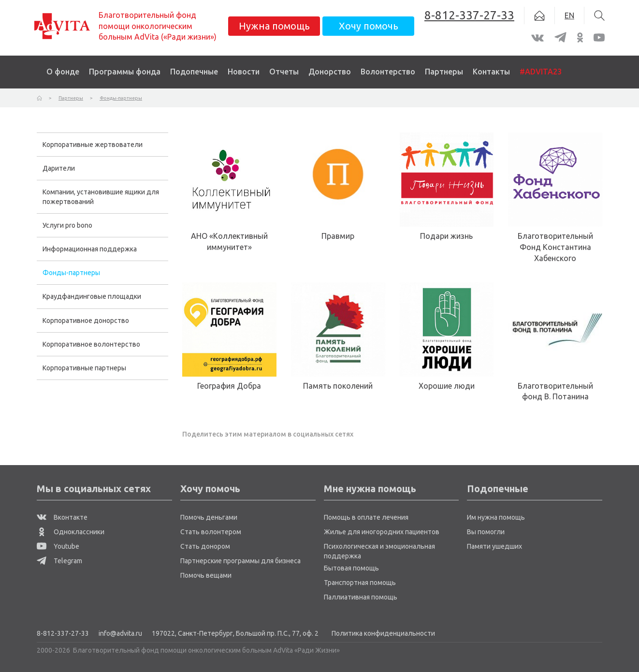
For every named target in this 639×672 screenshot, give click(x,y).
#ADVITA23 (541, 72)
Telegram (59, 561)
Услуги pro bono (67, 225)
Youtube (58, 546)
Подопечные (194, 72)
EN (569, 15)
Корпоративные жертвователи (93, 145)
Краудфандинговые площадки (92, 296)
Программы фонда (125, 72)
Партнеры (444, 72)
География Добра (229, 386)
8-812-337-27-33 (63, 633)
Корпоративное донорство (86, 321)
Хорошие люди (447, 386)
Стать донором (205, 546)
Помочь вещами (206, 575)
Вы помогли (486, 532)
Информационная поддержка (90, 249)
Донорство (330, 72)
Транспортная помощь (360, 583)
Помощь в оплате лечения (366, 517)
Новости (244, 72)
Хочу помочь (369, 26)
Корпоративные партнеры (84, 368)
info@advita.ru (120, 633)
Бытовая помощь (351, 568)
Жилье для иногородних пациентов (382, 532)
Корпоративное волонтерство (91, 344)
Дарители (59, 168)
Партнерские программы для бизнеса (240, 561)
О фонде (63, 72)
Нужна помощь (274, 26)
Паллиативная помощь (361, 597)
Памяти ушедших (494, 546)
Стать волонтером (211, 532)
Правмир (338, 236)
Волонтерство (388, 72)
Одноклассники (71, 532)
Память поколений (338, 386)
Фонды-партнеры (71, 273)
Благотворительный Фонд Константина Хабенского (555, 247)
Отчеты (284, 72)
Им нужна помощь (496, 517)
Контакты (491, 72)
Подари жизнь (446, 236)
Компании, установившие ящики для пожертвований (101, 197)
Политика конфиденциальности (383, 633)
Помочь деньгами (209, 517)
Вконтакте (62, 517)
